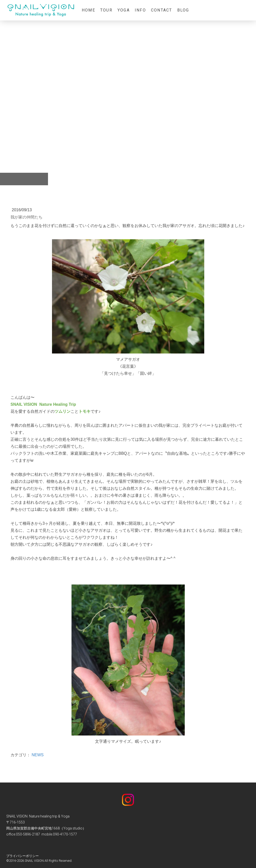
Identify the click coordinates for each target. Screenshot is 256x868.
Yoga (124, 10)
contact (162, 10)
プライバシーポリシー (22, 856)
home (88, 10)
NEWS (37, 755)
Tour (106, 10)
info (140, 10)
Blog (183, 10)
